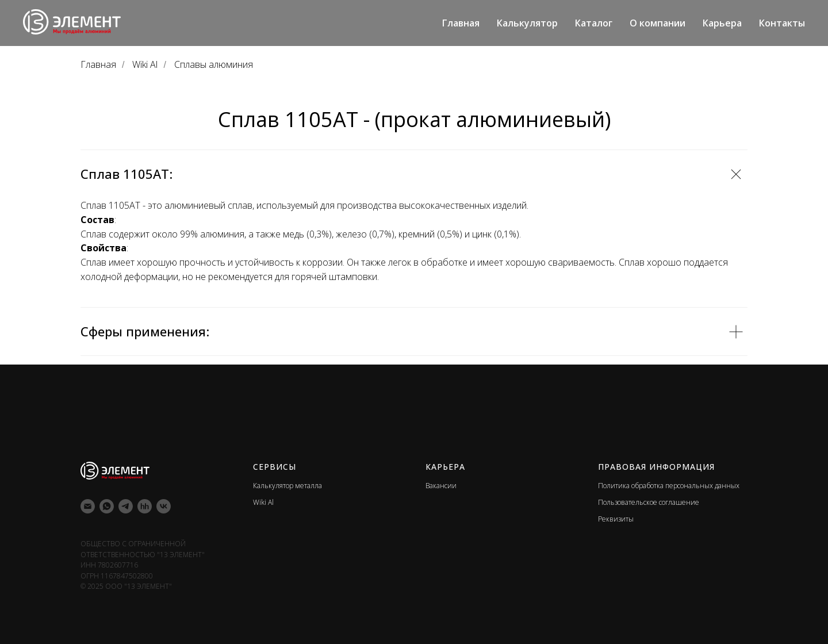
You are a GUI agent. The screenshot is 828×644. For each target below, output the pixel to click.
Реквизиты (616, 519)
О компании (658, 23)
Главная (461, 23)
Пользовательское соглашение (649, 502)
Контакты (782, 23)
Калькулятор (527, 23)
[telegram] (126, 506)
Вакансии (441, 486)
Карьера (722, 23)
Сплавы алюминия (214, 65)
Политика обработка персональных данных (669, 486)
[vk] (164, 506)
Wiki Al (145, 65)
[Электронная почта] (88, 506)
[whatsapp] (107, 506)
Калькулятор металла (287, 486)
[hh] (145, 506)
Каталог (594, 23)
